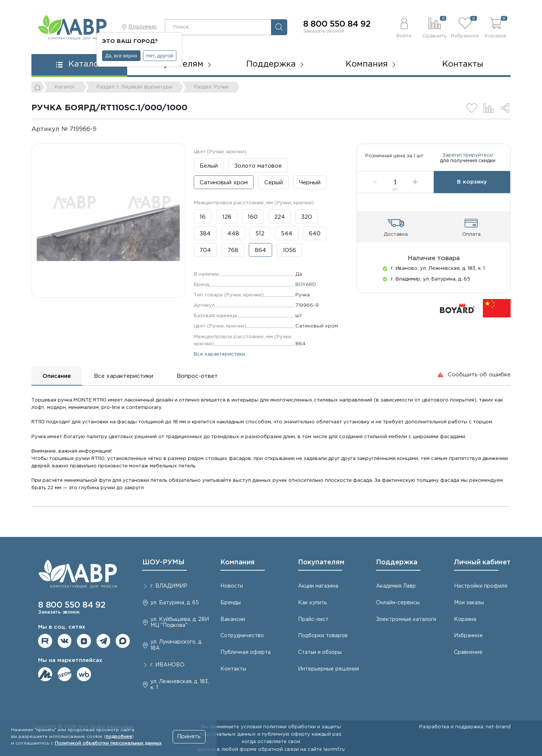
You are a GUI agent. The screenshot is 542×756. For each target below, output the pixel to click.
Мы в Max (123, 641)
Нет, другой (160, 56)
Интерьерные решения (328, 669)
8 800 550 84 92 (337, 24)
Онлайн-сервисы (398, 603)
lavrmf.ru (334, 749)
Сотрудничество (242, 636)
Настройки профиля (481, 586)
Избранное (468, 636)
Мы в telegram (104, 641)
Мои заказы (469, 603)
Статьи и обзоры (320, 652)
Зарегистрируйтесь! (468, 158)
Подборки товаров (323, 636)
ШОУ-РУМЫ (163, 562)
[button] (404, 27)
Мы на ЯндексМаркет (45, 674)
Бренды (231, 603)
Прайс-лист (313, 619)
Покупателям (321, 562)
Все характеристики (219, 354)
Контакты (463, 64)
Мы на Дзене (84, 641)
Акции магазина (318, 586)
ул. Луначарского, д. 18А (176, 645)
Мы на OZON (65, 674)
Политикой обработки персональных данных (108, 743)
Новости (232, 586)
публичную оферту (286, 734)
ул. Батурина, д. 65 (175, 603)
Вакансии (233, 619)
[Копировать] (103, 129)
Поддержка (397, 562)
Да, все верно (121, 56)
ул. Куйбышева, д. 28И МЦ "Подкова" (180, 623)
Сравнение (468, 652)
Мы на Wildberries (84, 674)
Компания (238, 562)
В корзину (472, 189)
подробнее (119, 737)
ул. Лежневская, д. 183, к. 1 (180, 685)
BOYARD (306, 285)
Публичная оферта (245, 652)
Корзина (465, 619)
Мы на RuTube (45, 641)
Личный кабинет (482, 562)
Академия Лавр (396, 586)
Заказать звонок (324, 31)
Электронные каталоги (406, 619)
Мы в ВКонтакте (65, 641)
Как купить (312, 603)
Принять (189, 737)
